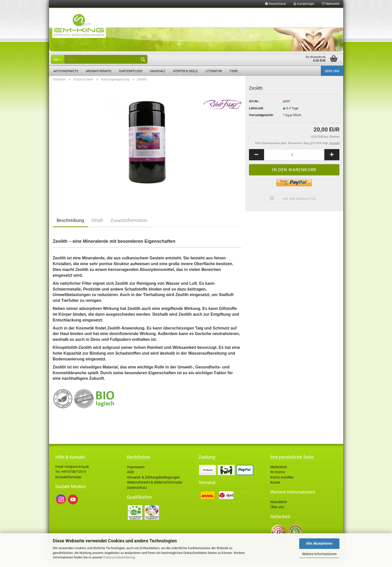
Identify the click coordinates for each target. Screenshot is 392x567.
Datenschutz (137, 493)
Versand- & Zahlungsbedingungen (153, 483)
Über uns (332, 71)
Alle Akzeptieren (319, 543)
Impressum (136, 473)
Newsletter (279, 508)
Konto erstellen (282, 483)
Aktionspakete (66, 71)
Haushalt (158, 71)
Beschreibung (70, 226)
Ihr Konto (278, 478)
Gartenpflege (131, 71)
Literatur (214, 71)
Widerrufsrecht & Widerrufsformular (155, 488)
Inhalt (97, 226)
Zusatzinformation (129, 226)
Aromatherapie (99, 71)
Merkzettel (331, 4)
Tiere (234, 71)
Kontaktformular (68, 483)
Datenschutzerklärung (119, 557)
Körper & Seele (186, 71)
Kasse (275, 488)
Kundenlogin (304, 4)
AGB (130, 478)
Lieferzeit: (256, 114)
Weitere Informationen (319, 554)
